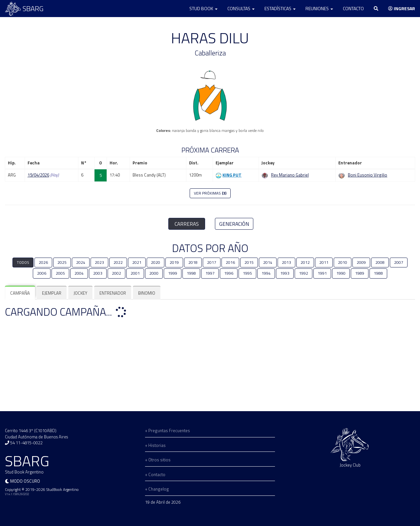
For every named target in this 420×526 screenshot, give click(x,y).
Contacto (353, 8)
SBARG (24, 9)
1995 (247, 273)
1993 (285, 273)
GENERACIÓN (234, 224)
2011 (324, 263)
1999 (173, 273)
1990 (341, 273)
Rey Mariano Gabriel (290, 175)
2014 (268, 263)
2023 (99, 263)
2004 (79, 273)
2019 (174, 263)
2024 (81, 263)
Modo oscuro (25, 481)
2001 (135, 273)
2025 (62, 263)
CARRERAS (187, 224)
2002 (116, 273)
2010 (343, 263)
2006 (42, 273)
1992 (304, 273)
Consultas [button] (241, 8)
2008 (380, 263)
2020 (156, 263)
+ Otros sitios (158, 460)
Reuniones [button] (319, 8)
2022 (118, 263)
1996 (229, 273)
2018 (193, 263)
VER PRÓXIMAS (210, 193)
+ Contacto (155, 474)
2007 (399, 263)
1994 (266, 273)
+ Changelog (157, 489)
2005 (60, 273)
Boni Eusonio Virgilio (367, 175)
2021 (137, 263)
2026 (43, 263)
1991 (322, 273)
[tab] (20, 293)
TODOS (23, 263)
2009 (361, 263)
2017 (212, 263)
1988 (378, 273)
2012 (305, 263)
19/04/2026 (38, 175)
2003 (98, 273)
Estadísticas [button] (280, 8)
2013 (286, 263)
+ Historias (155, 445)
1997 (210, 273)
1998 (191, 273)
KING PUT (232, 175)
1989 (360, 273)
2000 (154, 273)
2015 (249, 263)
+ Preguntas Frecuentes (168, 431)
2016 (230, 263)
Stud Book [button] (203, 8)
